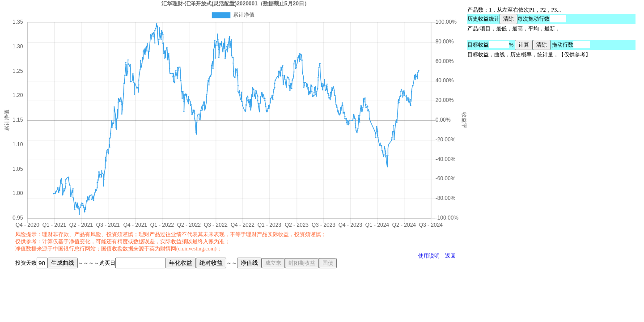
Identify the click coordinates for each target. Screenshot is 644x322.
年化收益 (181, 263)
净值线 (249, 263)
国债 (328, 263)
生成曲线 (63, 263)
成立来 (273, 263)
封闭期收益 (302, 263)
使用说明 (429, 256)
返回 (450, 256)
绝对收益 (211, 263)
